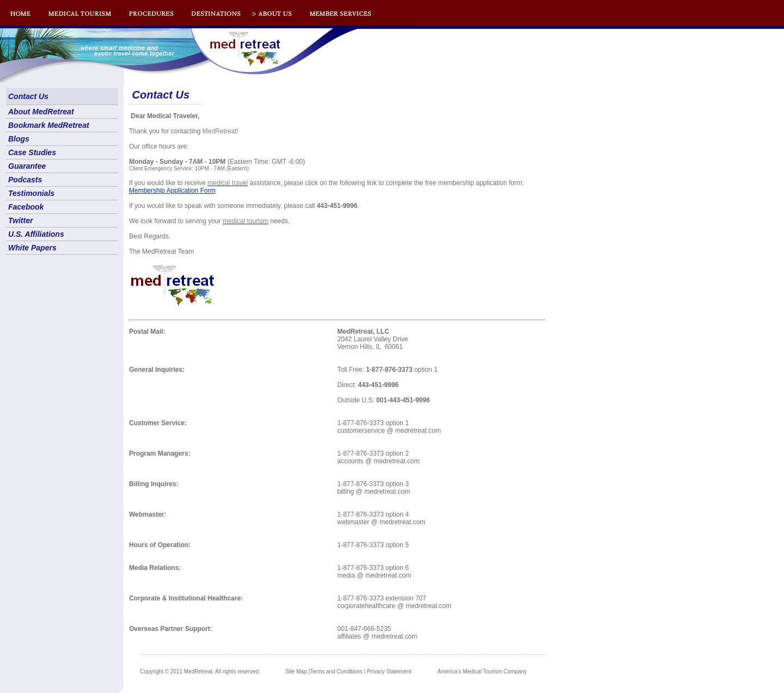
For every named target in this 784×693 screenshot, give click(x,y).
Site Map (296, 671)
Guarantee (27, 166)
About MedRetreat (41, 112)
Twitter (20, 220)
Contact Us (28, 96)
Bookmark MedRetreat (49, 125)
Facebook (26, 207)
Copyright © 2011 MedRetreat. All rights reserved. (200, 671)
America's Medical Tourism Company (482, 671)
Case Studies (32, 152)
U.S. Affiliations (36, 234)
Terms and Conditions (336, 671)
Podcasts (25, 180)
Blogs (19, 139)
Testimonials (31, 193)
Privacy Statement (389, 671)
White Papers (32, 248)
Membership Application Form (172, 191)
